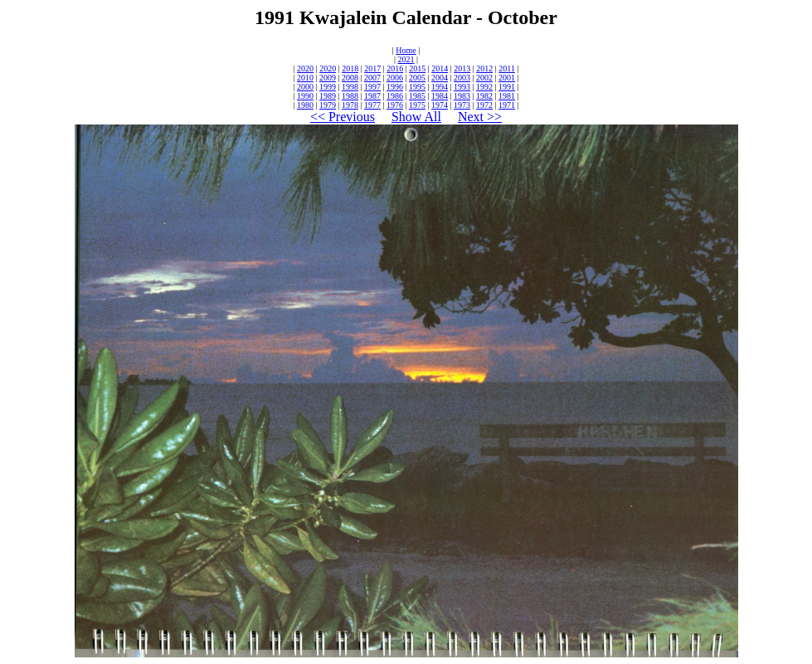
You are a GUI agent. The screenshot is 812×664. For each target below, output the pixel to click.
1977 (372, 105)
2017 (372, 68)
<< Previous (343, 117)
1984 (440, 96)
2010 (305, 78)
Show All (416, 117)
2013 (462, 68)
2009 (328, 78)
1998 (350, 87)
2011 (507, 68)
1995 (417, 87)
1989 (328, 96)
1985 (417, 96)
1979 (328, 105)
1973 (462, 105)
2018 (350, 68)
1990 (305, 96)
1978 (350, 105)
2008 (350, 78)
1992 (484, 87)
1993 (462, 87)
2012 (484, 68)
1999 (328, 87)
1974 (440, 105)
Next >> (480, 117)
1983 (462, 96)
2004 (440, 78)
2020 (305, 68)
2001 (507, 78)
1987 (372, 96)
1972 (484, 105)
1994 (440, 87)
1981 (507, 96)
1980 (305, 105)
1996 (395, 87)
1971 (507, 105)
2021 (406, 59)
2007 (372, 78)
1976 (395, 105)
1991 (507, 87)
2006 (395, 78)
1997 (372, 87)
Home (406, 50)
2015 (417, 68)
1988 (350, 96)
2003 (462, 78)
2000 (305, 87)
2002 (484, 78)
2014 (440, 68)
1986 (395, 96)
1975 (417, 105)
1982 (484, 96)
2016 (395, 68)
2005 (417, 78)
